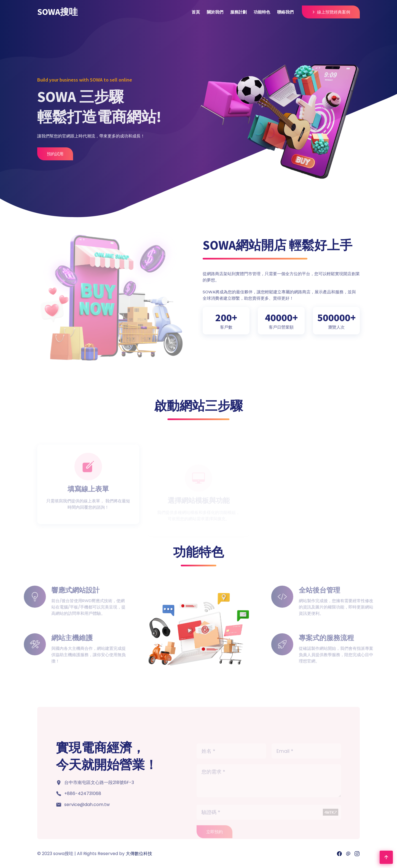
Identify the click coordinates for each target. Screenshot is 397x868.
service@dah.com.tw (87, 805)
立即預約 (214, 838)
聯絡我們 (285, 12)
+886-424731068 (83, 793)
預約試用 (55, 154)
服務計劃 (238, 12)
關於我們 (215, 12)
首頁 (196, 12)
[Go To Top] (386, 857)
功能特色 (262, 12)
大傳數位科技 (139, 854)
